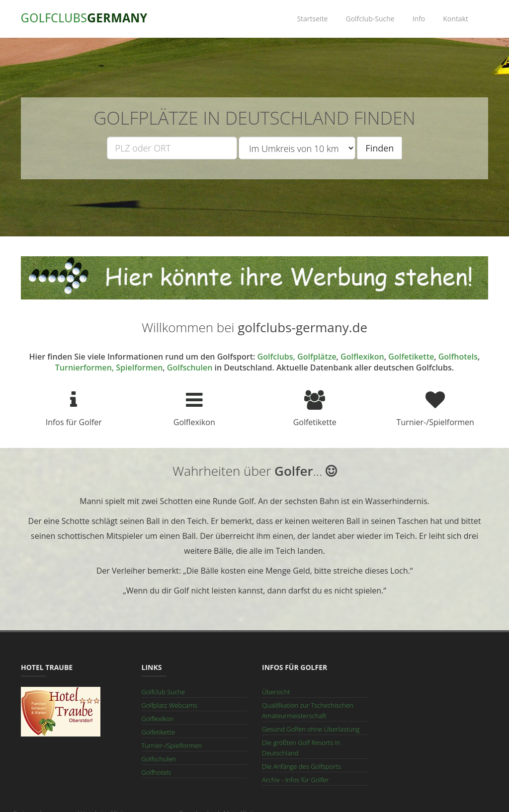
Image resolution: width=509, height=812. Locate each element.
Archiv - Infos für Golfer (296, 780)
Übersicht (276, 692)
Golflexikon (362, 357)
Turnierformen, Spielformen (109, 368)
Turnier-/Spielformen (172, 745)
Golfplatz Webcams (170, 705)
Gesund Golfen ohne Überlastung (311, 729)
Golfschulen (190, 368)
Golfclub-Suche (370, 19)
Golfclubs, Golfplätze (297, 357)
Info (419, 19)
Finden (380, 148)
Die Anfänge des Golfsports (301, 766)
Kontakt (456, 19)
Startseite (312, 19)
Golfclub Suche (164, 692)
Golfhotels (458, 357)
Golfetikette (411, 357)
